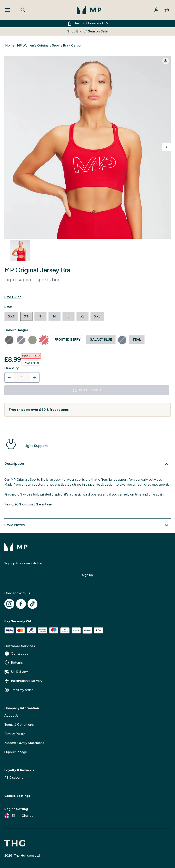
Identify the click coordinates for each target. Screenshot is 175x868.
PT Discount (14, 778)
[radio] (11, 316)
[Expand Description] (87, 464)
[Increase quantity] (35, 377)
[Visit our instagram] (9, 604)
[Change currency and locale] (19, 816)
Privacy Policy (14, 734)
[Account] (156, 10)
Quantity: (12, 368)
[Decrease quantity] (9, 377)
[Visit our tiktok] (32, 604)
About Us (11, 715)
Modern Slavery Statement (24, 743)
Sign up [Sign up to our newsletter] (87, 575)
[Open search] (23, 10)
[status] (22, 377)
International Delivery (23, 681)
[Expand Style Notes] (87, 525)
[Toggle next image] (167, 147)
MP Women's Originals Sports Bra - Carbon (50, 45)
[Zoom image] (166, 61)
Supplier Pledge (16, 752)
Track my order (19, 690)
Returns (14, 663)
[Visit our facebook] (21, 604)
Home (10, 45)
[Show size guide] (87, 297)
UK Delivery (16, 672)
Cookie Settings (17, 796)
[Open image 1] (20, 251)
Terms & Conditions (19, 725)
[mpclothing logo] (89, 10)
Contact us (16, 654)
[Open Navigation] (8, 10)
